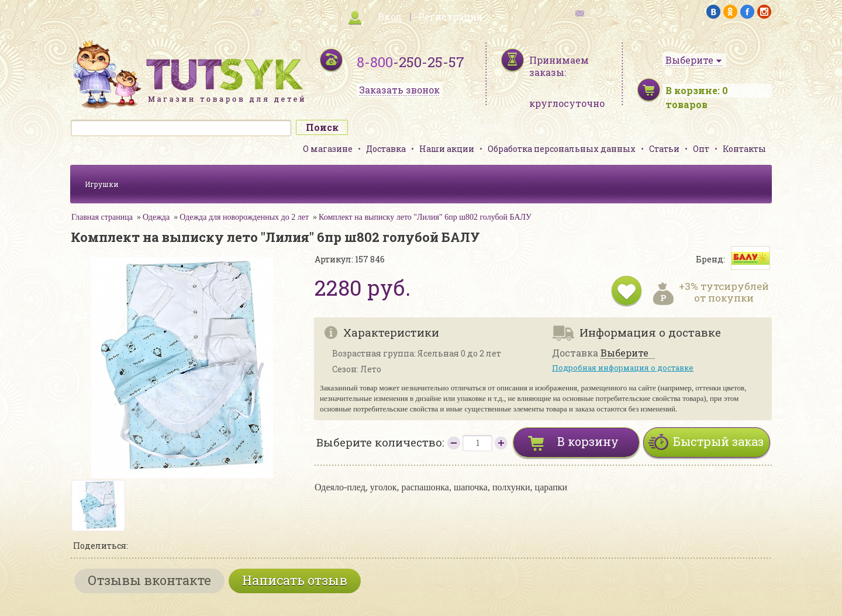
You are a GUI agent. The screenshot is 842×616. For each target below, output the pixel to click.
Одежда (156, 217)
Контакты (744, 149)
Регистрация (450, 17)
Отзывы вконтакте (149, 580)
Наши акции (447, 149)
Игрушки (102, 184)
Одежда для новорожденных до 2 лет (244, 217)
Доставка (386, 149)
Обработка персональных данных (562, 149)
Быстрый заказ (718, 441)
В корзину (588, 441)
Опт (701, 149)
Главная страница (102, 217)
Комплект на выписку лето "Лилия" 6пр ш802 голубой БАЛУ (425, 217)
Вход (390, 17)
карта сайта (230, 12)
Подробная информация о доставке (623, 368)
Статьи (664, 149)
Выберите (624, 353)
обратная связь (612, 12)
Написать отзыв (295, 580)
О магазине (328, 149)
